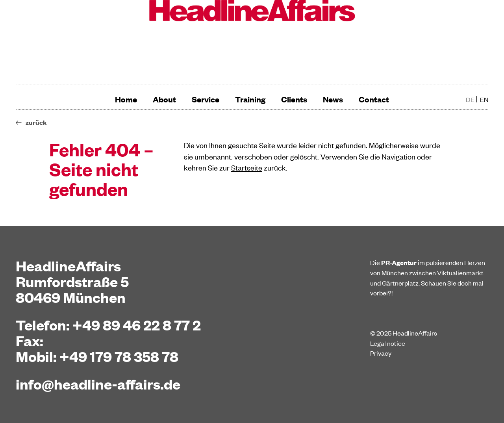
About (164, 99)
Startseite (247, 167)
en (484, 99)
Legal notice (388, 343)
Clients (294, 99)
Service (206, 99)
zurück (36, 122)
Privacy (381, 353)
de (470, 99)
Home (126, 99)
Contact (374, 99)
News (333, 99)
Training (250, 99)
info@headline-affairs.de (98, 384)
